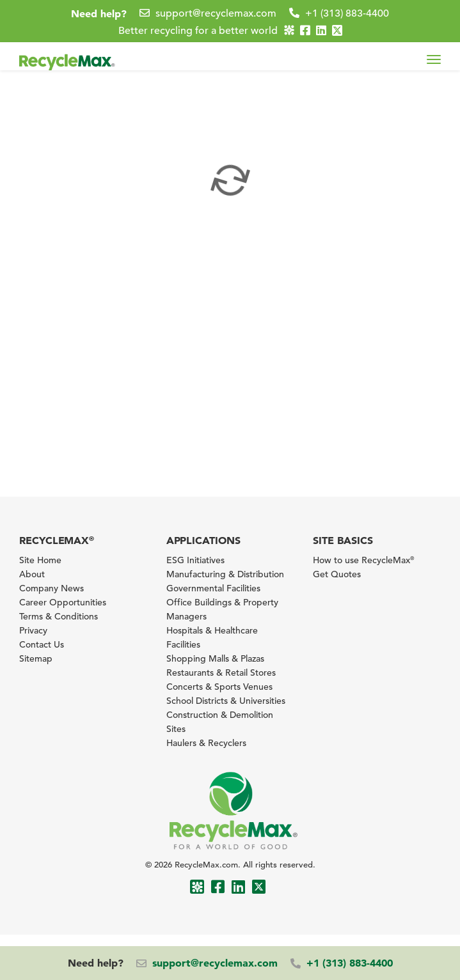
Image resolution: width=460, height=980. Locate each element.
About (32, 574)
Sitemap (36, 658)
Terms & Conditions (59, 616)
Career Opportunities (63, 602)
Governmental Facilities (213, 588)
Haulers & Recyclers (206, 743)
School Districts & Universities (226, 701)
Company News (52, 588)
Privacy (33, 630)
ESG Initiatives (195, 560)
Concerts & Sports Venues (219, 687)
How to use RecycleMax (363, 560)
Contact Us (42, 644)
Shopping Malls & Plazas (215, 658)
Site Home (40, 560)
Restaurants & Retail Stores (221, 673)
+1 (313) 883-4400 (347, 13)
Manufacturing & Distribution (225, 574)
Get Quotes (337, 574)
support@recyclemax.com (216, 13)
